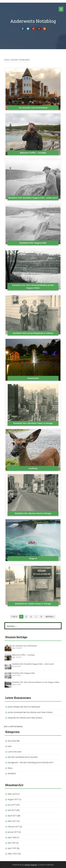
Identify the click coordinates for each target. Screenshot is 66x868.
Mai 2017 (12, 810)
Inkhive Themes (31, 865)
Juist (10, 746)
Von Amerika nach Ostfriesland (25, 646)
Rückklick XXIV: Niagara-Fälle (23, 673)
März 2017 (12, 821)
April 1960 (12, 837)
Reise (10, 768)
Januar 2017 (13, 832)
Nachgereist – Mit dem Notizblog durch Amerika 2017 (31, 762)
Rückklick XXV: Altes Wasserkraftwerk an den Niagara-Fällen (36, 682)
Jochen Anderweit (15, 712)
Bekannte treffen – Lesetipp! (23, 655)
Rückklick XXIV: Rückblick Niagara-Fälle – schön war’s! (33, 664)
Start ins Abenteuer (32, 707)
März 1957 (12, 854)
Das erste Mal (14, 741)
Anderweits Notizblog (33, 21)
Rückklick (12, 773)
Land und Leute (15, 752)
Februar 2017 (14, 827)
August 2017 (13, 799)
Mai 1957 (12, 843)
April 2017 (12, 816)
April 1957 (12, 848)
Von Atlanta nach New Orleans (40, 712)
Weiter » (50, 617)
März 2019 (12, 794)
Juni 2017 (12, 805)
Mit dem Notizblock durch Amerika (23, 757)
